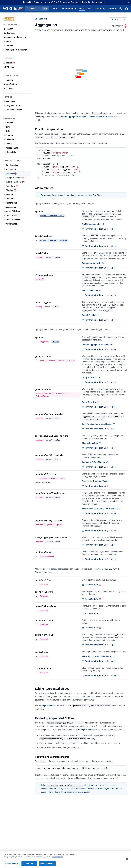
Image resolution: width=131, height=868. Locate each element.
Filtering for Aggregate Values (97, 481)
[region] (65, 859)
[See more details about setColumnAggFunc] (36, 639)
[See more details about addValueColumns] (36, 596)
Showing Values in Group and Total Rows (101, 509)
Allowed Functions (92, 291)
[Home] (13, 9)
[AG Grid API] (89, 8)
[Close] (127, 859)
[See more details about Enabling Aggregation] (36, 216)
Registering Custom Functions (97, 656)
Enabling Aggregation (93, 224)
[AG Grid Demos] (55, 8)
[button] (37, 9)
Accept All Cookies (47, 863)
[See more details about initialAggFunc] (36, 240)
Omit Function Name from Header (98, 424)
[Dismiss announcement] (128, 2)
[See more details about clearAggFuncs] (36, 673)
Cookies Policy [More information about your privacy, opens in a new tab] (57, 857)
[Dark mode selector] (121, 8)
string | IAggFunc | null (52, 216)
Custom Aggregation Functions (97, 345)
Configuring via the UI (93, 263)
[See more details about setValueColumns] (36, 625)
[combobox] (118, 20)
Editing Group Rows (47, 706)
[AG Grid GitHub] (127, 9)
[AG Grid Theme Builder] (69, 8)
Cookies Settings (12, 863)
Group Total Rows (91, 377)
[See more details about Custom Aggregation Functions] (36, 342)
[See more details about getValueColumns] (36, 585)
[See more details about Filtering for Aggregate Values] (36, 478)
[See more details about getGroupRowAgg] (36, 556)
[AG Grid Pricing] (112, 8)
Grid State (97, 195)
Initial (64, 240)
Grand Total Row (91, 402)
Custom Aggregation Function (73, 117)
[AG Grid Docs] (82, 8)
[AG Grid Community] (100, 8)
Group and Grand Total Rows (100, 117)
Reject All (29, 863)
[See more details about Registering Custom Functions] (36, 656)
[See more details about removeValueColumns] (36, 610)
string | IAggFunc (48, 240)
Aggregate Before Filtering (95, 462)
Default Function (91, 315)
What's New (9, 19)
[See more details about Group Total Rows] (36, 361)
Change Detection (91, 443)
